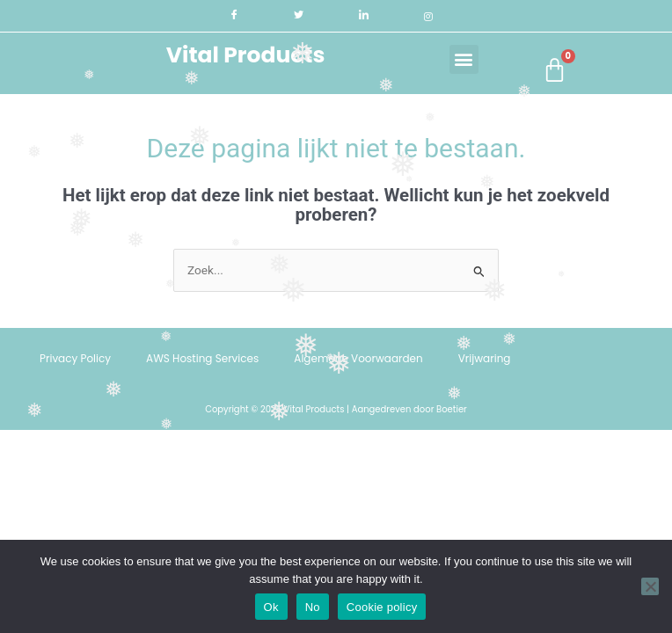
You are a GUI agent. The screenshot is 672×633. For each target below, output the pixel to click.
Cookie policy (382, 607)
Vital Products (246, 55)
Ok (271, 607)
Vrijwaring (485, 358)
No (313, 607)
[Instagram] (428, 16)
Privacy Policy (75, 358)
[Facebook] (234, 16)
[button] (464, 59)
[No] (650, 586)
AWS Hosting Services (202, 358)
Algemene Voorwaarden (358, 358)
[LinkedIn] (364, 16)
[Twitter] (299, 16)
